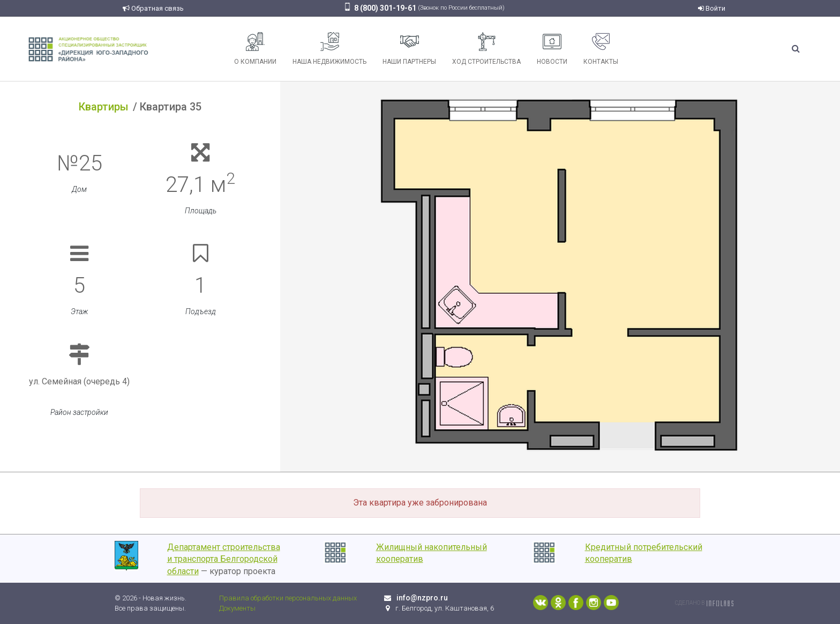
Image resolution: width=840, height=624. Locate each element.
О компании (255, 49)
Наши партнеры (409, 49)
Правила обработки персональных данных (288, 598)
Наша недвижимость (329, 49)
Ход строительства (486, 49)
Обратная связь (153, 8)
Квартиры (104, 107)
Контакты (601, 49)
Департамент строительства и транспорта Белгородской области (224, 559)
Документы (237, 608)
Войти (712, 8)
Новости (552, 49)
